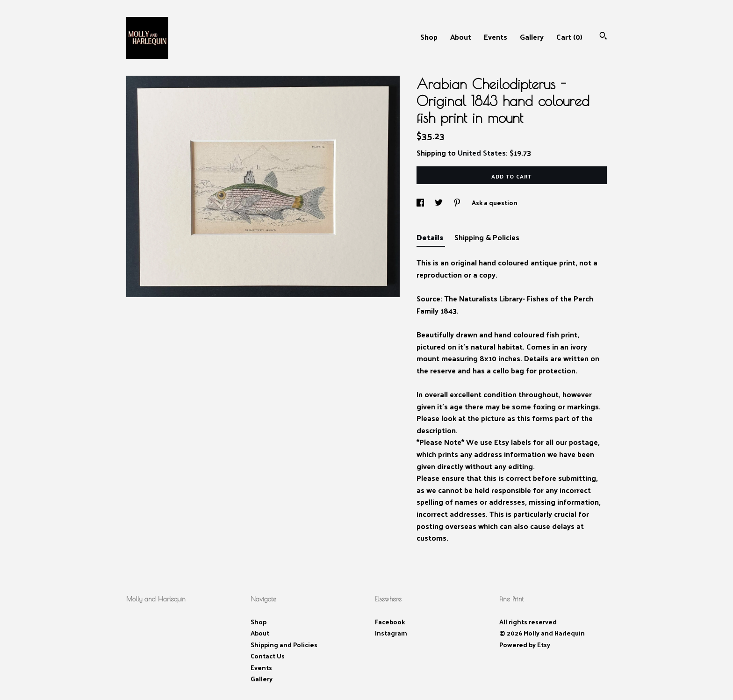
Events (496, 37)
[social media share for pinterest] (458, 203)
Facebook (390, 622)
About (461, 37)
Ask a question (495, 203)
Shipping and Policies (284, 645)
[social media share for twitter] (439, 203)
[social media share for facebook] (421, 203)
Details (431, 237)
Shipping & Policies (487, 237)
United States (482, 153)
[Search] (603, 37)
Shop (429, 37)
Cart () (569, 37)
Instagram (391, 633)
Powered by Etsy (525, 645)
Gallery (532, 37)
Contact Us (268, 656)
